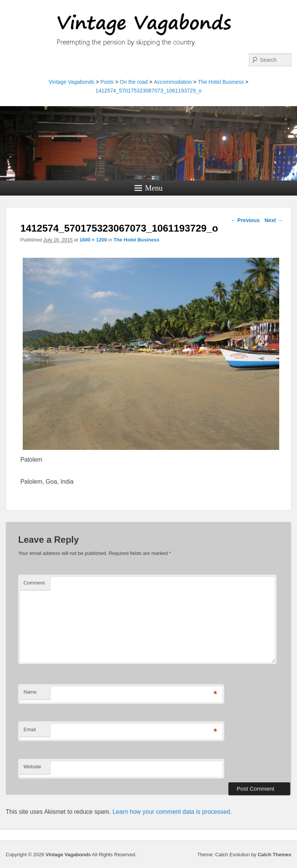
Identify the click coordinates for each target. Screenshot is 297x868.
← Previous (245, 220)
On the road (134, 82)
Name (30, 692)
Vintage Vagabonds (71, 82)
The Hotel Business (221, 82)
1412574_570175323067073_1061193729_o (148, 91)
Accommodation (173, 82)
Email (30, 729)
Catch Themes (274, 855)
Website (32, 767)
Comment (34, 583)
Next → (274, 220)
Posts (107, 82)
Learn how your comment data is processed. (172, 812)
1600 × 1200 (93, 240)
